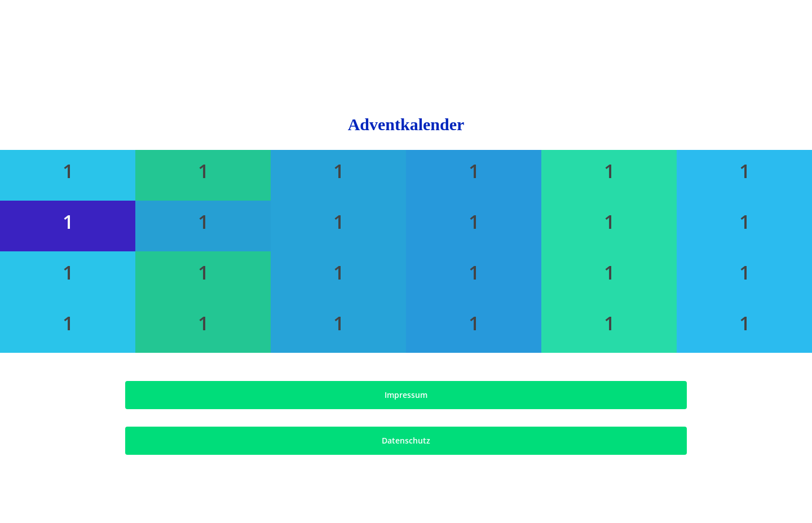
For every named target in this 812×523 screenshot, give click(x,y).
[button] (406, 395)
